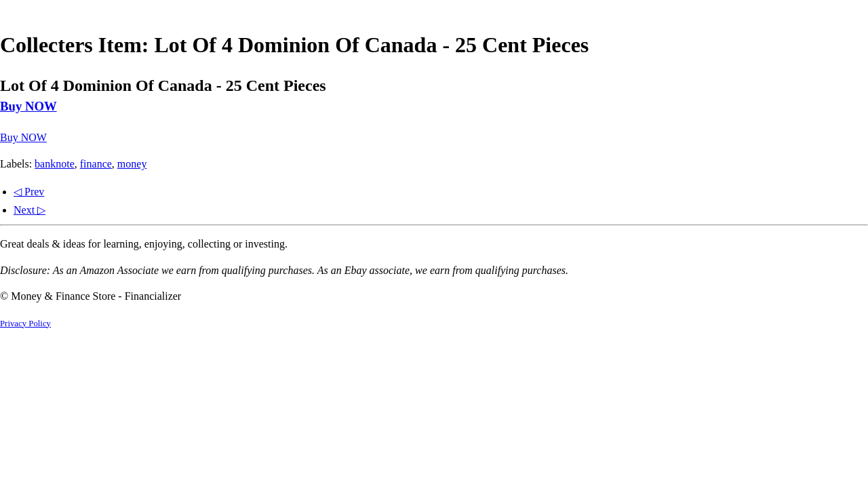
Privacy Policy (25, 324)
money (132, 164)
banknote (55, 164)
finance (96, 164)
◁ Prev (29, 192)
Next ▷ (29, 210)
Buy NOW (28, 106)
